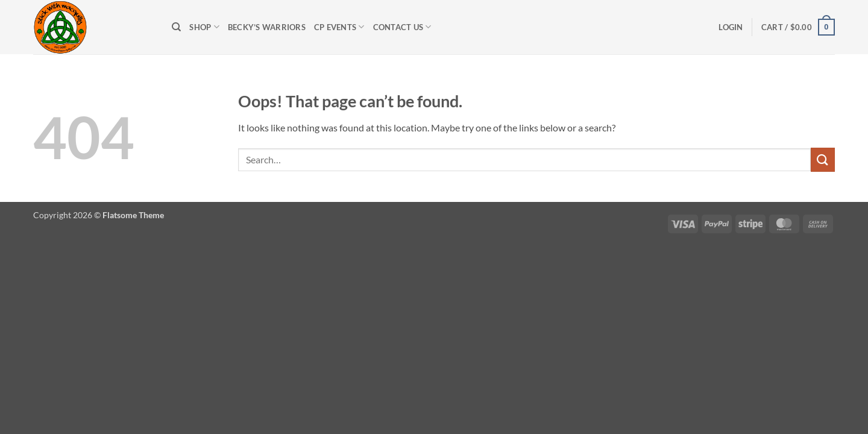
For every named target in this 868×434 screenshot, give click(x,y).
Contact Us (402, 27)
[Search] (176, 27)
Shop (204, 27)
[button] (731, 27)
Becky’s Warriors (267, 27)
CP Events (339, 27)
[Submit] (823, 159)
